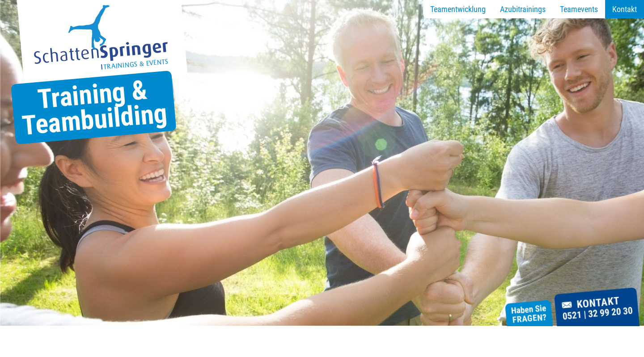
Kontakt (625, 9)
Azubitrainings (523, 9)
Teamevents (579, 9)
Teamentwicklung (458, 9)
